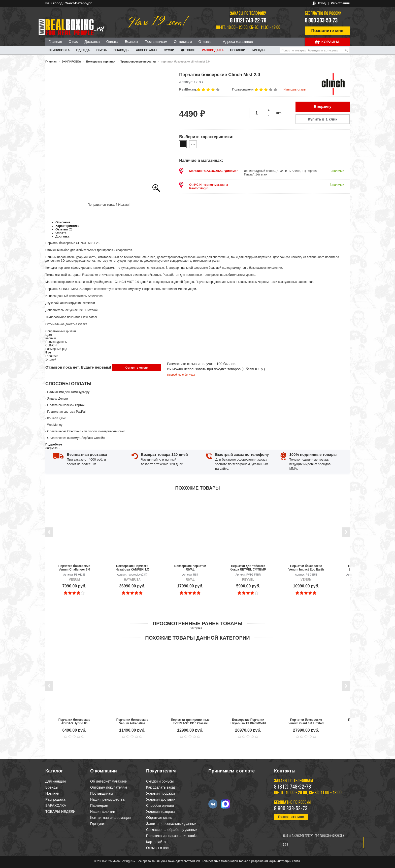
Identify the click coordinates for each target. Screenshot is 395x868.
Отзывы (205, 42)
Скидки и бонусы (160, 781)
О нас (73, 42)
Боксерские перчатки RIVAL (190, 568)
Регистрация (340, 3)
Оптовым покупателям (109, 787)
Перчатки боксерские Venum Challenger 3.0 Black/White (74, 568)
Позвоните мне (327, 31)
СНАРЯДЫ (122, 50)
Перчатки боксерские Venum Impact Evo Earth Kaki (306, 568)
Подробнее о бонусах (181, 375)
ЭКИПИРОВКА (59, 50)
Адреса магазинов (238, 42)
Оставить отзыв (137, 368)
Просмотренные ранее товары (197, 623)
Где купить (99, 824)
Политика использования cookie (172, 836)
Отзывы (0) (64, 229)
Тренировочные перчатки (138, 62)
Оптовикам (183, 42)
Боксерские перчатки (101, 62)
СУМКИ (169, 50)
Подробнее (54, 444)
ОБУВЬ (102, 50)
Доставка (92, 42)
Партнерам (99, 805)
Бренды (258, 50)
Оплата (112, 42)
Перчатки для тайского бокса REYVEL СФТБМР (248, 568)
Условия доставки (161, 799)
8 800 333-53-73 (321, 21)
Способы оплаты (160, 805)
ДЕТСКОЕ (188, 50)
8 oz (48, 352)
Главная (55, 42)
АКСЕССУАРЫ (146, 50)
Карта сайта (156, 842)
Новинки (238, 50)
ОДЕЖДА (83, 50)
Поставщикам (156, 42)
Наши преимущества (107, 799)
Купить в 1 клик (322, 119)
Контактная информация (110, 818)
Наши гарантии (103, 812)
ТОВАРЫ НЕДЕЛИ (60, 812)
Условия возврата (161, 812)
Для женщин (56, 781)
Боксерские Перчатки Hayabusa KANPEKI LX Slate (132, 568)
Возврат (132, 42)
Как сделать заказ (161, 787)
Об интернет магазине (108, 781)
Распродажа (213, 50)
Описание (63, 222)
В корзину (323, 107)
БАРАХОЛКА (56, 805)
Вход (322, 3)
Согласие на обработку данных (172, 830)
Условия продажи (160, 793)
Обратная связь (159, 818)
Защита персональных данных (171, 824)
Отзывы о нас (157, 848)
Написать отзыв (294, 89)
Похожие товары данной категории (197, 638)
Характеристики (67, 226)
